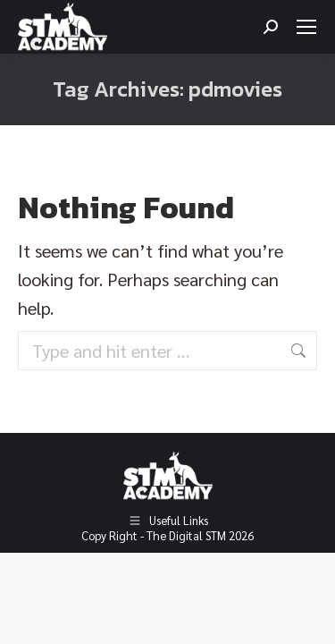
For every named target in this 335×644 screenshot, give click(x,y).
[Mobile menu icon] (306, 27)
